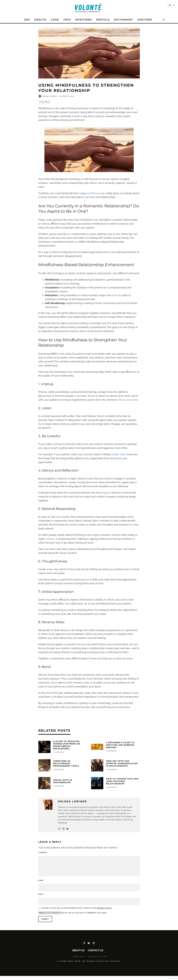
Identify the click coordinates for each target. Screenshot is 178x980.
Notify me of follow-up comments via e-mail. (73, 913)
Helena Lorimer (49, 96)
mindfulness (94, 193)
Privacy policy (105, 908)
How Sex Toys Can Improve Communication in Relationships (122, 763)
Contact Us (95, 950)
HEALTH (40, 20)
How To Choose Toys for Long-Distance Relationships (122, 781)
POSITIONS (84, 20)
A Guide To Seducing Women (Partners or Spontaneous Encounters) (67, 745)
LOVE (55, 20)
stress (115, 295)
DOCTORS (145, 20)
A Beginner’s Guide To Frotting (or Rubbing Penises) (120, 745)
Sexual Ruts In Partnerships (63, 781)
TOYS (67, 20)
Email (41, 894)
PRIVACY (79, 956)
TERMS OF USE (98, 956)
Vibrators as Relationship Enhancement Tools (66, 763)
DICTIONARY (124, 20)
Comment (43, 853)
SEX (27, 20)
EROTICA (103, 20)
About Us (78, 950)
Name (41, 880)
